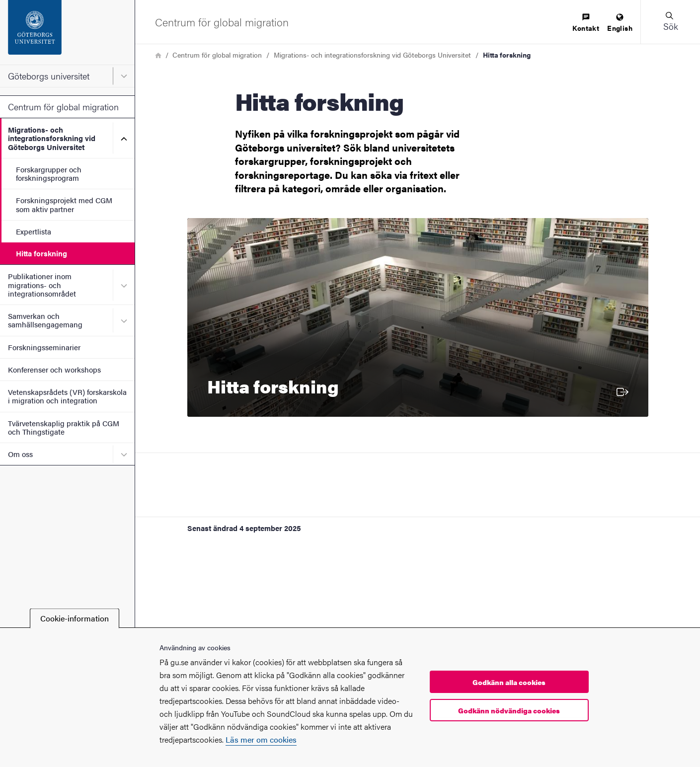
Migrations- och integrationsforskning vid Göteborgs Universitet (52, 138)
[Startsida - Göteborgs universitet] (67, 32)
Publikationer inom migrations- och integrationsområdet (42, 285)
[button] (670, 22)
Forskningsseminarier (44, 347)
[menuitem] (586, 23)
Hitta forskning (41, 253)
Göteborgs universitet (49, 76)
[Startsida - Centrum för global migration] (222, 22)
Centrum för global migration (63, 107)
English (620, 23)
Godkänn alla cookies (509, 682)
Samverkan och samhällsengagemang (45, 320)
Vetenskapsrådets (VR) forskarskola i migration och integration (67, 396)
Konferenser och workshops (54, 369)
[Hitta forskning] (418, 317)
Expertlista (34, 231)
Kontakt (586, 23)
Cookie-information (75, 618)
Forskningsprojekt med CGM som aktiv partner (64, 204)
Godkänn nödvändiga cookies (509, 710)
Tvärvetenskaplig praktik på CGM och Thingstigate (64, 427)
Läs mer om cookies (261, 739)
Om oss (20, 454)
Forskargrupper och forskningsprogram (49, 173)
